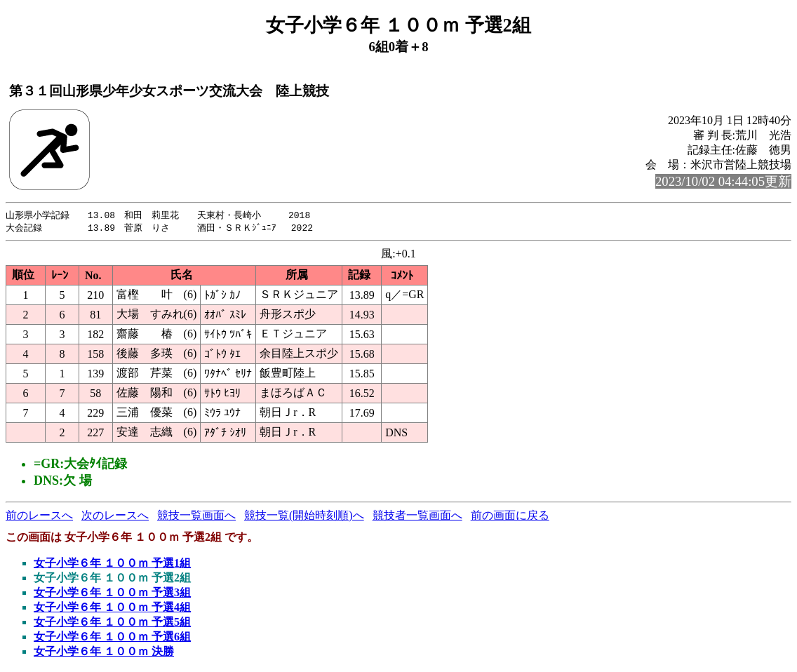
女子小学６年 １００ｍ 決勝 (104, 653)
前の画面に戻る (510, 517)
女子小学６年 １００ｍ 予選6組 (112, 638)
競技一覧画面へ (196, 517)
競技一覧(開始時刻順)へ (304, 517)
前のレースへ (39, 517)
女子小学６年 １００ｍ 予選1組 (112, 564)
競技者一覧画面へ (417, 517)
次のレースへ (115, 517)
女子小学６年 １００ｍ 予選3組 (112, 594)
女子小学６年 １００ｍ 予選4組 (112, 609)
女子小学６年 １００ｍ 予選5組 (112, 623)
